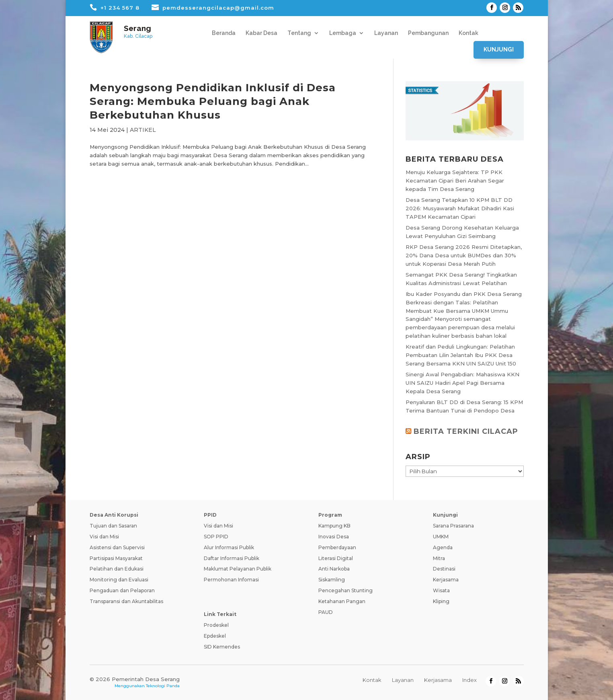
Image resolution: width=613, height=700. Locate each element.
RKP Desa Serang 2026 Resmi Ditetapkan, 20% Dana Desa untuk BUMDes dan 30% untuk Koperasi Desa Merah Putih (464, 255)
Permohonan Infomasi (231, 580)
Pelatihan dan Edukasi (117, 569)
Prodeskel (216, 625)
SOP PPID (216, 537)
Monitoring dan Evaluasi (119, 580)
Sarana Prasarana (453, 526)
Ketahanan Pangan (342, 601)
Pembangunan (428, 33)
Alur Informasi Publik (229, 547)
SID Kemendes (222, 647)
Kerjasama (446, 580)
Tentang (299, 33)
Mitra (439, 558)
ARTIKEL (143, 130)
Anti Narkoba (334, 569)
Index (469, 680)
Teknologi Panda (163, 686)
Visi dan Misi (104, 537)
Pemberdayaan (337, 547)
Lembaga (343, 33)
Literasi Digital (336, 558)
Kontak (468, 33)
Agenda (443, 547)
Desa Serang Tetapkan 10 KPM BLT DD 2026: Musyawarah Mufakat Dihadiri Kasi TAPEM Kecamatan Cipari (460, 208)
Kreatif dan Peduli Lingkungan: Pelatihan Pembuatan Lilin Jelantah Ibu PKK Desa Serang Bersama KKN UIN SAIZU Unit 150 (461, 355)
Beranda (224, 33)
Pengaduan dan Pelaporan (122, 590)
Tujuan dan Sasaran (113, 526)
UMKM (441, 537)
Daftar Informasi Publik (232, 558)
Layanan (386, 33)
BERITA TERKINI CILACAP (466, 431)
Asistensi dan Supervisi (117, 547)
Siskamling (332, 580)
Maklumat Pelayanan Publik (238, 569)
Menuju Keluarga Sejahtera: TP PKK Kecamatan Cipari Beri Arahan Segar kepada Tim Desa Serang (455, 181)
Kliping (441, 601)
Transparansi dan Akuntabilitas (126, 601)
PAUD (326, 612)
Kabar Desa (261, 33)
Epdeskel (215, 636)
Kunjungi (499, 49)
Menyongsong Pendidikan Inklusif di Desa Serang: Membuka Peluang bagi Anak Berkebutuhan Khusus (213, 101)
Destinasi (444, 569)
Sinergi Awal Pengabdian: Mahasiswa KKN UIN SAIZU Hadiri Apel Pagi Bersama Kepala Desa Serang (462, 383)
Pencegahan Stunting (345, 590)
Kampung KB (334, 526)
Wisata (441, 590)
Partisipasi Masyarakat (116, 558)
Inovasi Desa (334, 537)
